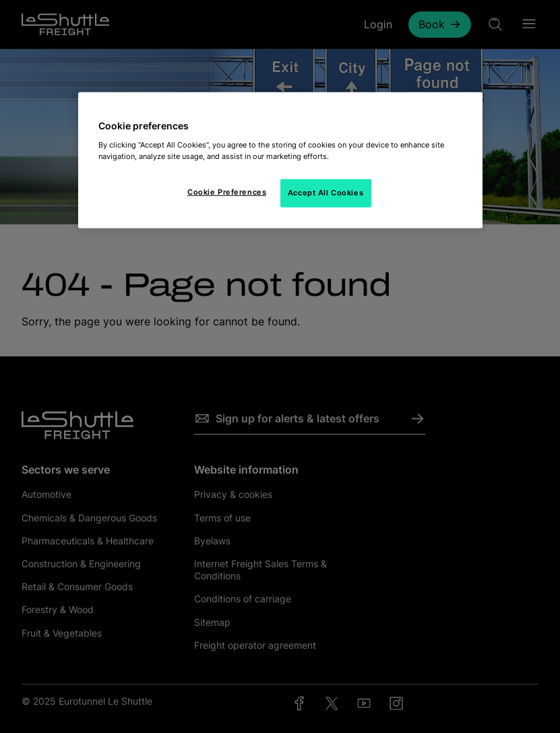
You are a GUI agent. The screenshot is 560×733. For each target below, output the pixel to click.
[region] (280, 160)
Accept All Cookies (325, 193)
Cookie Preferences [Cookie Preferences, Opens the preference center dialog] (227, 192)
